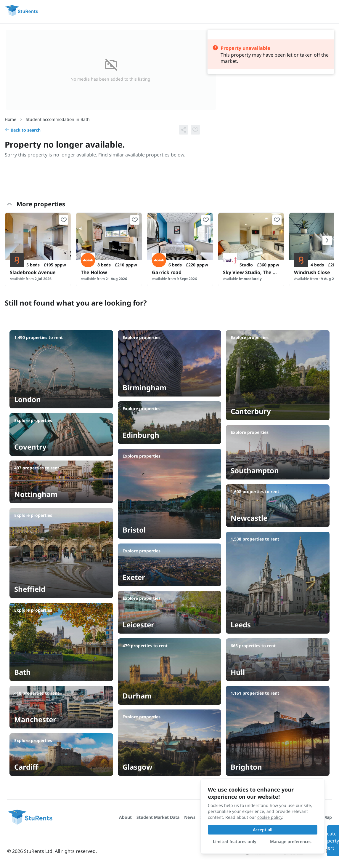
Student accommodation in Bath (58, 119)
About (125, 817)
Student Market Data (158, 817)
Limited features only (235, 841)
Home (11, 119)
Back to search (23, 130)
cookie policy (270, 817)
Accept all (263, 830)
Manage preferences (291, 841)
